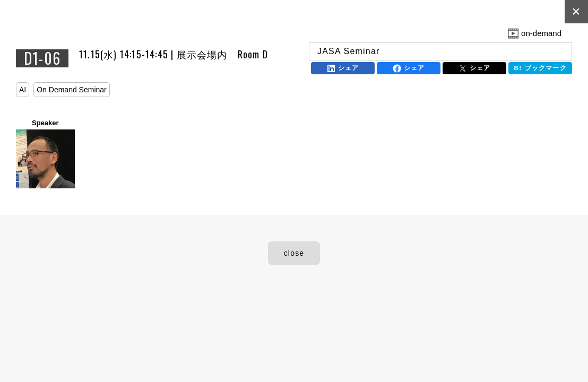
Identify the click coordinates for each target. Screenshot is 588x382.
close (294, 253)
